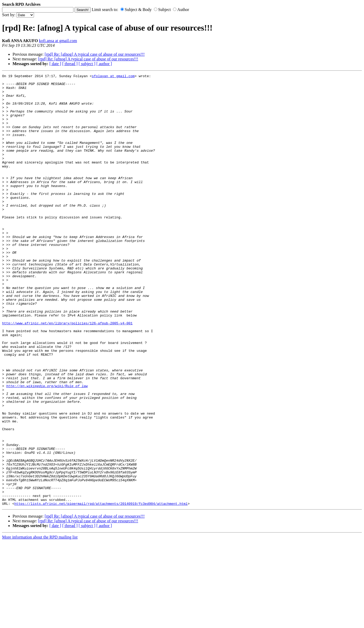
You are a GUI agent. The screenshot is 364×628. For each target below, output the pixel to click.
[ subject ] (87, 64)
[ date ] (55, 64)
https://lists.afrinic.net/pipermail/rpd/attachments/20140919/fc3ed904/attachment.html (101, 590)
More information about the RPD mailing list (40, 623)
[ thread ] (70, 64)
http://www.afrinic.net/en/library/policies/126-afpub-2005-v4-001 (67, 373)
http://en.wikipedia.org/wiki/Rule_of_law (47, 449)
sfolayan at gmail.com (113, 77)
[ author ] (104, 64)
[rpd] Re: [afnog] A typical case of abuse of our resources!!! (95, 54)
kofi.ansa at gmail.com (58, 41)
